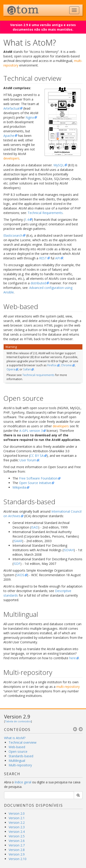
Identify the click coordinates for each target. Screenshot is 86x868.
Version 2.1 (17, 818)
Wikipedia (19, 487)
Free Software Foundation (38, 478)
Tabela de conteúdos (18, 721)
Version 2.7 (17, 845)
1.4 (27, 220)
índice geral (23, 782)
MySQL (59, 165)
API (58, 258)
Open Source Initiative (35, 483)
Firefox (52, 365)
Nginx (30, 117)
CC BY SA (37, 456)
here (73, 658)
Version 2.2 (17, 823)
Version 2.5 (17, 836)
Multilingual (17, 761)
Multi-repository (20, 765)
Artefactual (11, 108)
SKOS (20, 575)
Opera (11, 369)
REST (43, 258)
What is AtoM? (15, 738)
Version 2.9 (17, 716)
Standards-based (21, 756)
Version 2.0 (17, 813)
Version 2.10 (18, 859)
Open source (18, 751)
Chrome (66, 365)
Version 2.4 (17, 832)
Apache (9, 136)
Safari (27, 369)
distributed (38, 283)
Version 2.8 (17, 850)
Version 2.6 (17, 841)
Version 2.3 (17, 827)
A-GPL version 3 (31, 431)
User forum (28, 460)
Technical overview (23, 742)
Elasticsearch (13, 235)
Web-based (17, 747)
